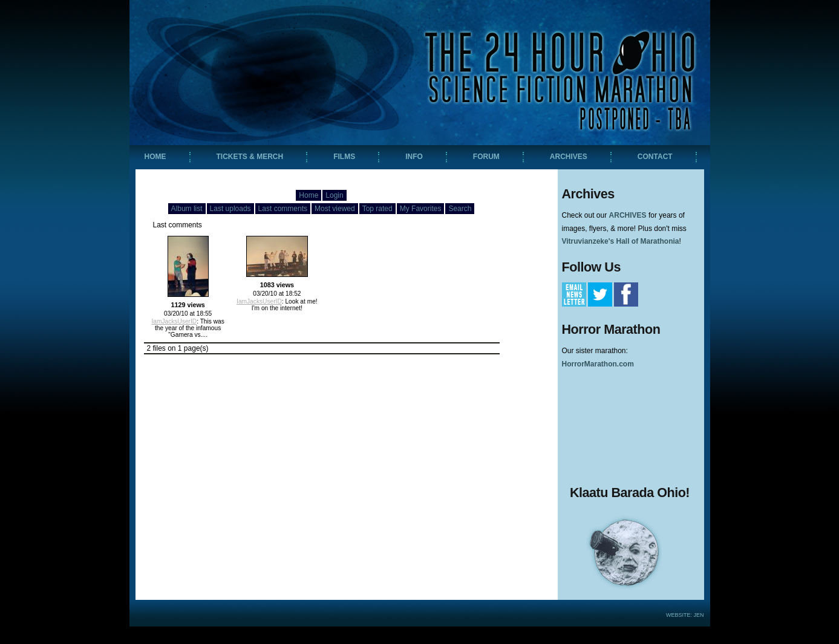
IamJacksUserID (174, 321)
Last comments (283, 209)
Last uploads (230, 209)
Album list (187, 209)
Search (460, 209)
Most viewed (335, 209)
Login (334, 195)
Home (309, 195)
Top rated (377, 209)
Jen (698, 615)
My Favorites (421, 209)
